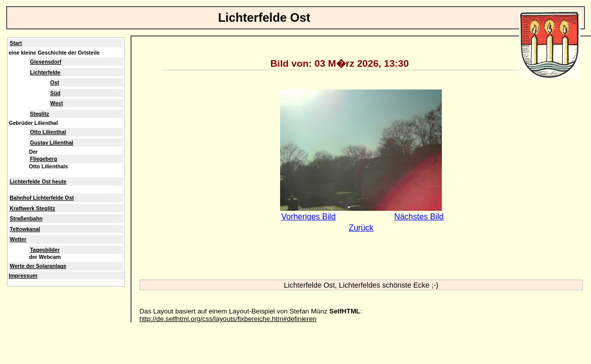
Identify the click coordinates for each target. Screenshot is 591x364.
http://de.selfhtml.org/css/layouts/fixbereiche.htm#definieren (228, 319)
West (56, 103)
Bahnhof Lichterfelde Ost (42, 198)
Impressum (23, 276)
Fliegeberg (43, 159)
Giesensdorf (46, 62)
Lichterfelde (45, 72)
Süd (55, 93)
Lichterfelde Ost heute (38, 181)
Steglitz (39, 114)
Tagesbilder (45, 250)
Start (16, 43)
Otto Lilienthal (48, 132)
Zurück (361, 228)
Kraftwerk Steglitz (32, 208)
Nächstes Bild (419, 217)
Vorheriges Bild (308, 217)
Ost (55, 82)
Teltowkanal (25, 229)
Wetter (18, 239)
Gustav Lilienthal (51, 143)
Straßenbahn (26, 218)
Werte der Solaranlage (38, 266)
